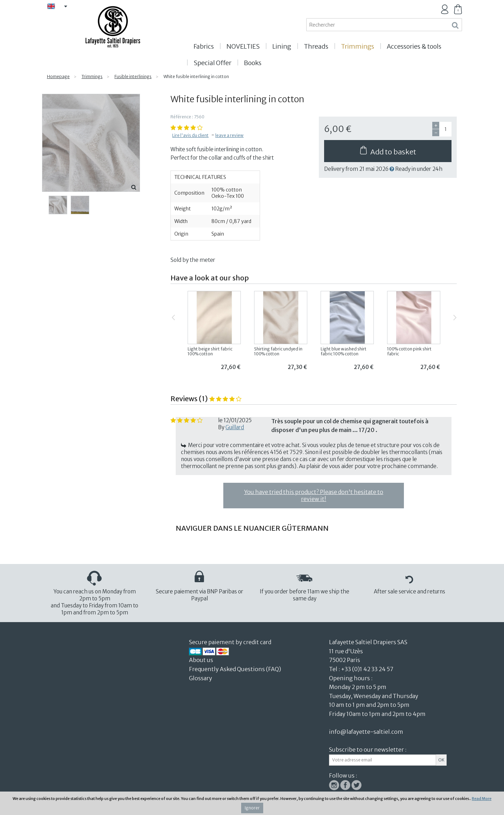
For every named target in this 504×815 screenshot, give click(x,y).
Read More (482, 799)
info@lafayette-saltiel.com (366, 732)
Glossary (201, 678)
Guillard (235, 427)
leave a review (229, 135)
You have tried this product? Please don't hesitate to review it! (314, 495)
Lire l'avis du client (190, 135)
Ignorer (252, 808)
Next (453, 315)
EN (60, 7)
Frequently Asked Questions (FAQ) (235, 669)
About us (202, 660)
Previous (172, 315)
